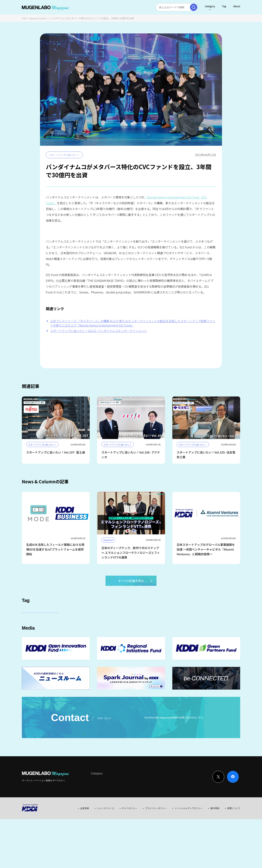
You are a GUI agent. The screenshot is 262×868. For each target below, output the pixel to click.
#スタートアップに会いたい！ (65, 348)
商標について (234, 835)
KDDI (104, 626)
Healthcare (218, 626)
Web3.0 (135, 636)
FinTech (199, 626)
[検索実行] (194, 7)
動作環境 (215, 835)
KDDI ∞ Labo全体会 (83, 626)
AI (26, 626)
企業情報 (85, 835)
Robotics (30, 636)
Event (128, 807)
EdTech (151, 636)
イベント (47, 636)
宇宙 (61, 636)
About (237, 6)
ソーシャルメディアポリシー (189, 835)
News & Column (38, 18)
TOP (24, 18)
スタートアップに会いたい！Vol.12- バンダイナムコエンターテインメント (99, 331)
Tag (224, 6)
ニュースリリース (105, 835)
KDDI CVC (184, 636)
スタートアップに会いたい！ (64, 155)
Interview (96, 807)
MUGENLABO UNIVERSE (84, 636)
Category (210, 6)
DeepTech (182, 626)
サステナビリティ (114, 636)
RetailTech (203, 636)
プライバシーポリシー (156, 835)
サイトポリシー (130, 835)
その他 (118, 626)
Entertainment (161, 626)
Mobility (167, 636)
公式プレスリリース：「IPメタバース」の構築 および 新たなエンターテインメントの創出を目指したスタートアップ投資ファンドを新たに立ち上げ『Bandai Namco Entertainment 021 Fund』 (133, 323)
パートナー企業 (137, 626)
